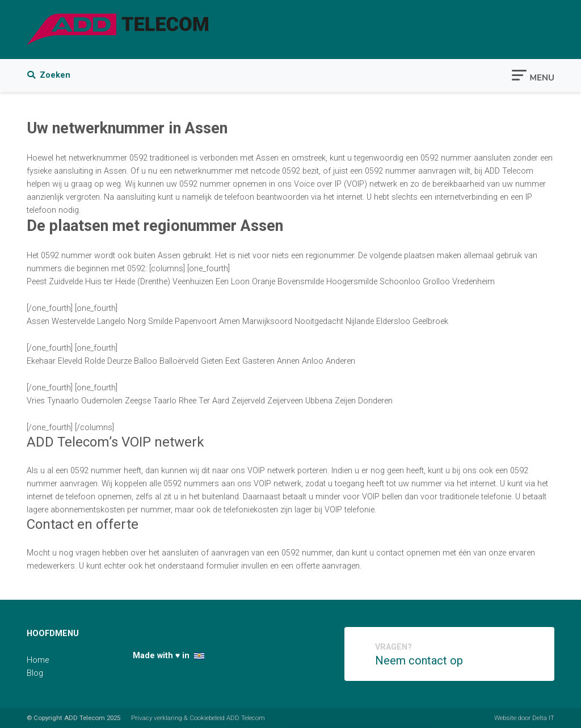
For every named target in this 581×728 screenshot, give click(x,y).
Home (38, 660)
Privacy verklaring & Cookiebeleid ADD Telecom (198, 718)
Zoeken (49, 75)
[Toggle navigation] (533, 74)
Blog (35, 673)
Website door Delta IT (524, 718)
